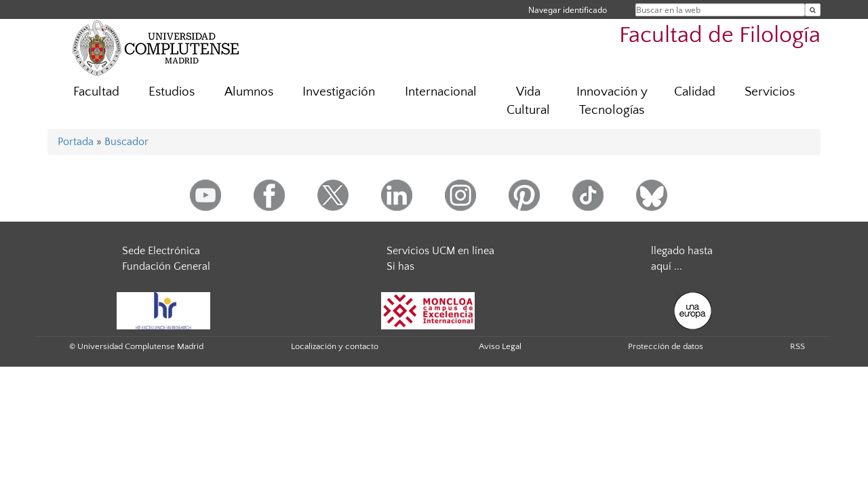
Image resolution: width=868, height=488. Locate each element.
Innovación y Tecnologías (612, 101)
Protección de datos (666, 346)
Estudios (172, 92)
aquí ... (667, 266)
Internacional (441, 92)
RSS (797, 346)
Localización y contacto (335, 346)
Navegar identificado (568, 10)
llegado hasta (682, 251)
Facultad (96, 92)
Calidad (695, 92)
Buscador (126, 142)
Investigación (339, 92)
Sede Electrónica (161, 251)
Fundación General (166, 266)
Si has (400, 266)
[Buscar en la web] (813, 10)
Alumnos (249, 92)
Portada (76, 142)
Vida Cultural (528, 101)
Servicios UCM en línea (440, 251)
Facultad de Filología (720, 36)
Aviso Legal (500, 346)
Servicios (770, 92)
